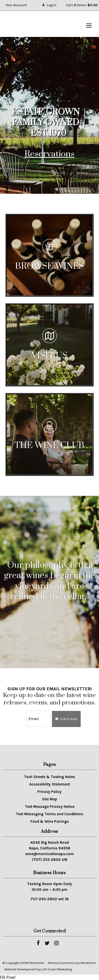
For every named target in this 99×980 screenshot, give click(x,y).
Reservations (49, 154)
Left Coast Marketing (57, 969)
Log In (49, 5)
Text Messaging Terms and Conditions (49, 814)
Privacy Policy (49, 792)
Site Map (50, 799)
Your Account (16, 5)
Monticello (27, 24)
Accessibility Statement (49, 784)
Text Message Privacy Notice (50, 807)
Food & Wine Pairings (50, 821)
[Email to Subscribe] (39, 719)
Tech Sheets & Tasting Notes (49, 777)
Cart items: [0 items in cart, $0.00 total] (82, 5)
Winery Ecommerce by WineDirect (72, 963)
